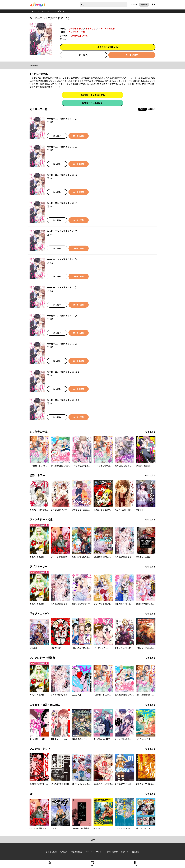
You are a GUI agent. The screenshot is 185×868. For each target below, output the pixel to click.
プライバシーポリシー (94, 852)
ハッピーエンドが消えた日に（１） (63, 119)
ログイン (133, 5)
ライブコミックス (77, 32)
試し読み (83, 55)
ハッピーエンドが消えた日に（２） (63, 147)
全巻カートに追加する (92, 103)
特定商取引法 (76, 852)
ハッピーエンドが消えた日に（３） (63, 175)
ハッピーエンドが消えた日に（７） (63, 287)
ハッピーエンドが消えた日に (57, 11)
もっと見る (150, 432)
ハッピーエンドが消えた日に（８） (63, 316)
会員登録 (144, 5)
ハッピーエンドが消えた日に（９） (63, 344)
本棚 (136, 866)
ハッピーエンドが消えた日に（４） (63, 203)
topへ (93, 840)
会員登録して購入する (108, 47)
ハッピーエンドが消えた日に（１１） (64, 400)
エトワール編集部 (107, 29)
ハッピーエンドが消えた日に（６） (63, 259)
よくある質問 (51, 852)
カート (92, 866)
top (31, 11)
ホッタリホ (91, 29)
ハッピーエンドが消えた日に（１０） (64, 372)
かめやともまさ (76, 29)
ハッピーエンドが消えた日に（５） (63, 231)
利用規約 (64, 852)
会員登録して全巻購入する (92, 95)
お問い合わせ (112, 852)
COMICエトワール (79, 36)
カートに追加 (132, 55)
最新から (152, 109)
